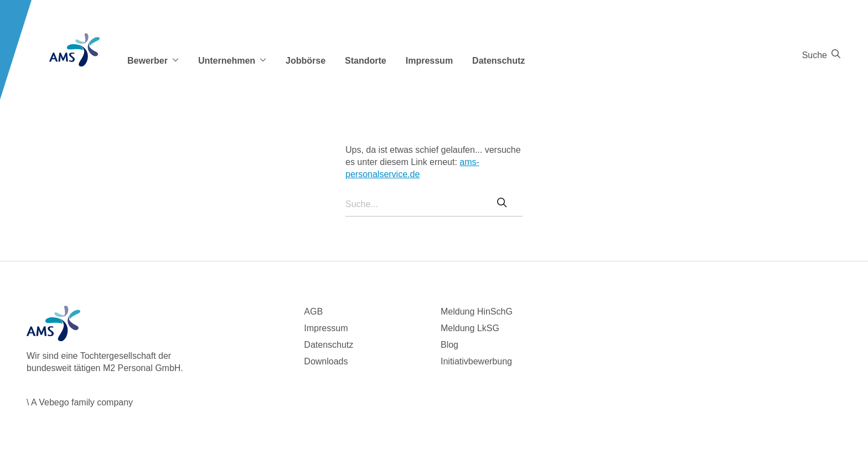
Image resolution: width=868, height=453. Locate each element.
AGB (313, 312)
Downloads (326, 361)
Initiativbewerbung (476, 361)
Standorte (366, 61)
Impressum (429, 61)
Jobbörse (306, 61)
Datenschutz (498, 61)
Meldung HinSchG (477, 312)
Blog (449, 345)
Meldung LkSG (470, 328)
